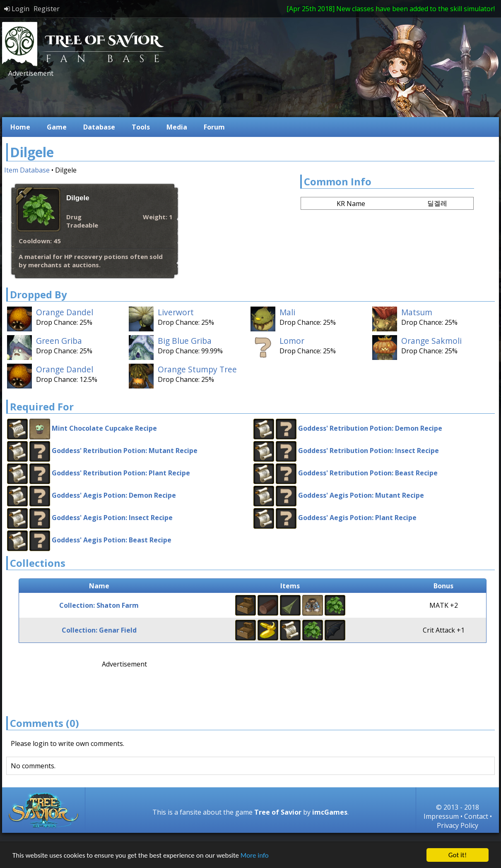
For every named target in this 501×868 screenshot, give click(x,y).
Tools (141, 127)
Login (17, 9)
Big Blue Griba (185, 341)
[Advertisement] (157, 96)
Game (57, 127)
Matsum (417, 312)
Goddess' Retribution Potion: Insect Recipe (369, 451)
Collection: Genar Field (99, 630)
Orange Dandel (65, 312)
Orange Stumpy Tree (197, 369)
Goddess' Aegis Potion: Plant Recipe (357, 518)
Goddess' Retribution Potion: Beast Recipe (368, 473)
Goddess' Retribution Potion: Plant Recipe (121, 473)
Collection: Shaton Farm (99, 605)
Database (99, 127)
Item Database (27, 170)
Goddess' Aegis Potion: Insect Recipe (112, 518)
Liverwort (176, 312)
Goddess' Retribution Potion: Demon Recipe (370, 428)
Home (20, 127)
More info (255, 856)
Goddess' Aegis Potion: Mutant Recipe (361, 495)
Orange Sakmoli (431, 341)
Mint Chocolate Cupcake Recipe (104, 428)
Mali (287, 312)
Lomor (292, 341)
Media (177, 127)
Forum (214, 127)
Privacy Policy (458, 825)
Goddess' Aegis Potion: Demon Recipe (114, 495)
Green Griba (59, 341)
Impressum (441, 816)
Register (47, 9)
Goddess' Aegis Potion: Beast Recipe (112, 540)
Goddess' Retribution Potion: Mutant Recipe (125, 451)
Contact (476, 816)
